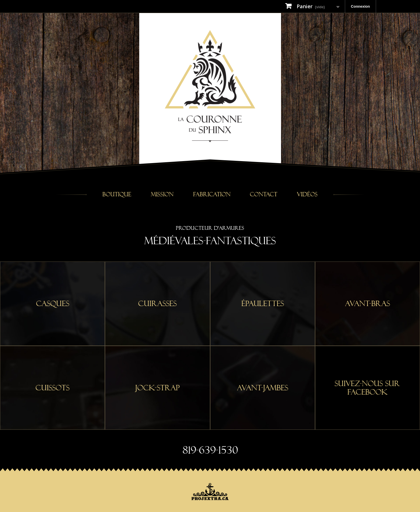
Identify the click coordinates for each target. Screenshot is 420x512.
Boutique (117, 194)
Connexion (360, 6)
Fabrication (212, 194)
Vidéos (307, 194)
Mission (162, 194)
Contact (264, 194)
